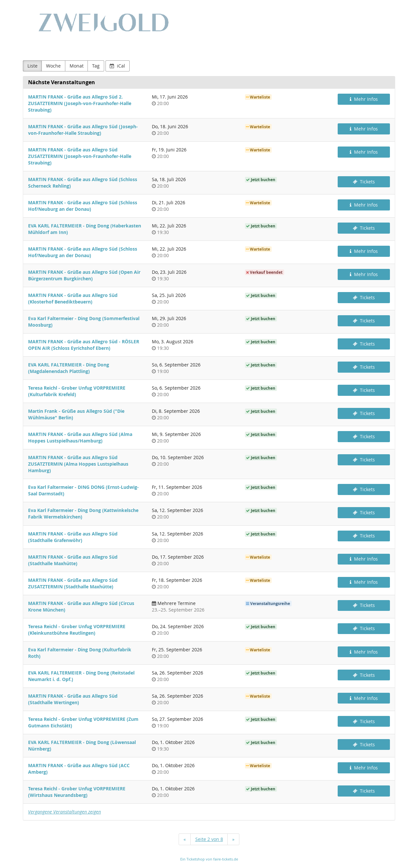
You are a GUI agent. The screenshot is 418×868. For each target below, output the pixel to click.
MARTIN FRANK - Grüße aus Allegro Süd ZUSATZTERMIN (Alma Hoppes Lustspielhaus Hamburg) (78, 464)
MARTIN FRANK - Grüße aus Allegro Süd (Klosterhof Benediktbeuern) (73, 298)
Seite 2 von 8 (209, 839)
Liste (32, 66)
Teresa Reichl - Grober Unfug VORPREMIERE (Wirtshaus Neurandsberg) (77, 792)
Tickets (364, 182)
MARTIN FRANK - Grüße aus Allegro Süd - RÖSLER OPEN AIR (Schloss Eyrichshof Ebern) (84, 345)
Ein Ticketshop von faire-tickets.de (209, 859)
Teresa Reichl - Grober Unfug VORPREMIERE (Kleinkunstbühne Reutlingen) (77, 630)
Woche (53, 66)
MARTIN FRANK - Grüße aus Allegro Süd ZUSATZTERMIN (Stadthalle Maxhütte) (73, 583)
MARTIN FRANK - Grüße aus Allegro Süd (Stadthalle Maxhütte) (73, 560)
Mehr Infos (364, 99)
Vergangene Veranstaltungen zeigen (64, 812)
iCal (117, 66)
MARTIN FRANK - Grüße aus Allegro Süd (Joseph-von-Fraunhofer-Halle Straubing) (83, 130)
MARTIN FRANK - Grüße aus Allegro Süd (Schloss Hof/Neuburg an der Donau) (83, 206)
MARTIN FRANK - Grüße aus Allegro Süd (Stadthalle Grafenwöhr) (73, 537)
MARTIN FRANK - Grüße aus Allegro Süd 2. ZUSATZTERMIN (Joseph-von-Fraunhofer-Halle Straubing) (80, 103)
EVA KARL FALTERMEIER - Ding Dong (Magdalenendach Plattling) (69, 368)
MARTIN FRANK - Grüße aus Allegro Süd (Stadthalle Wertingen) (73, 699)
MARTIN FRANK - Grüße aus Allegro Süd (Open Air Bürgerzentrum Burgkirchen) (84, 275)
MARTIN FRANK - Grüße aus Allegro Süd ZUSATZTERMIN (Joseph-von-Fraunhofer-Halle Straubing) (80, 156)
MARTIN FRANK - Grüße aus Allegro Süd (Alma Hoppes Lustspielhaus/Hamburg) (80, 437)
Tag (96, 66)
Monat (77, 66)
